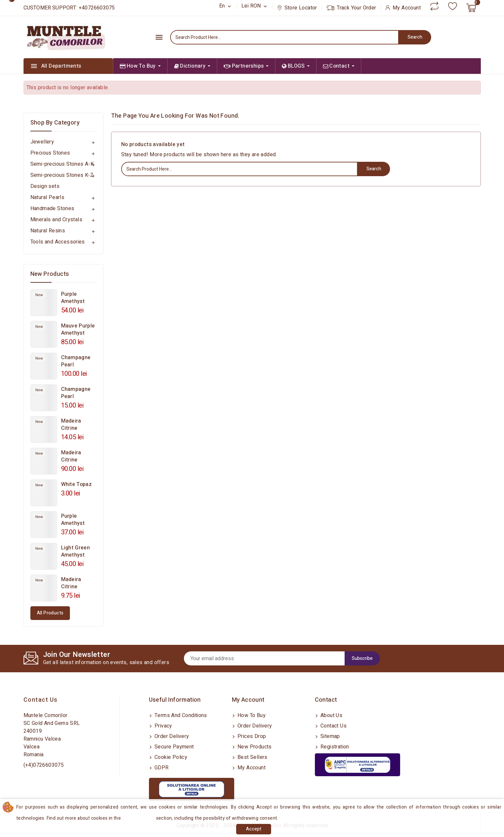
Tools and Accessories (58, 242)
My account (251, 768)
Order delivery (171, 736)
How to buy (251, 715)
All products (50, 613)
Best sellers (252, 757)
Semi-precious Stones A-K (62, 164)
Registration (334, 747)
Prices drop (251, 736)
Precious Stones (50, 153)
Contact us (41, 700)
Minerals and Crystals (56, 220)
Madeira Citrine (71, 425)
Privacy (163, 726)
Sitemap (330, 736)
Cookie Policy (170, 757)
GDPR (161, 768)
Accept (254, 829)
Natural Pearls (48, 197)
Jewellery (42, 142)
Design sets (45, 186)
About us (331, 715)
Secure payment (174, 747)
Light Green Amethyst (75, 551)
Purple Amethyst (73, 298)
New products (254, 747)
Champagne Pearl (76, 361)
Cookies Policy (139, 818)
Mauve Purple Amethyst (78, 329)
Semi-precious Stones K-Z (62, 175)
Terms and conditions (180, 715)
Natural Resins (48, 231)
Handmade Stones (52, 209)
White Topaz (76, 484)
